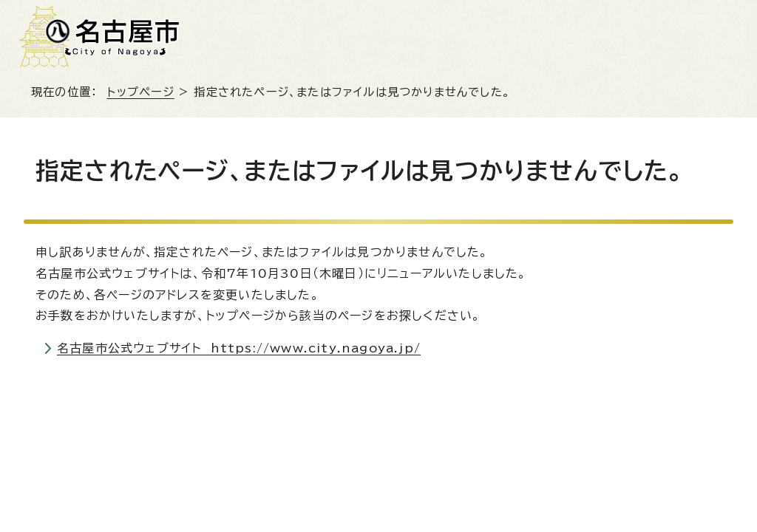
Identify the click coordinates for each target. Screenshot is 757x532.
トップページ (141, 92)
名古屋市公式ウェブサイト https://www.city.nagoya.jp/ (239, 348)
